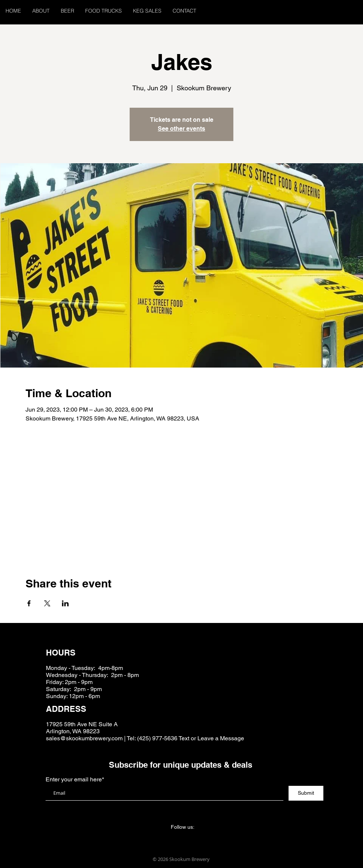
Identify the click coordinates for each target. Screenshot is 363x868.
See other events (181, 129)
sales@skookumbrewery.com (84, 738)
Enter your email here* (75, 780)
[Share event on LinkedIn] (65, 603)
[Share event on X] (47, 603)
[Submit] (306, 793)
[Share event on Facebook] (29, 603)
